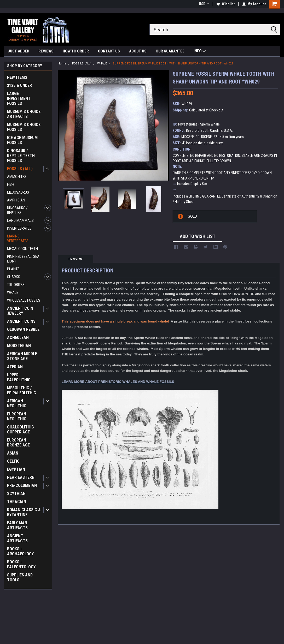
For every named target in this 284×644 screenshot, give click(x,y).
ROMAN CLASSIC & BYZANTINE (24, 512)
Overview (75, 259)
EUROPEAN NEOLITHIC (17, 416)
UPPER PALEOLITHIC (19, 377)
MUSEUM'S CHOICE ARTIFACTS (24, 114)
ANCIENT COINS (21, 321)
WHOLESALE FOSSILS (24, 300)
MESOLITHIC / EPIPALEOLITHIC (22, 390)
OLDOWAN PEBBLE (23, 329)
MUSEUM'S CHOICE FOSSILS (24, 127)
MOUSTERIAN (19, 346)
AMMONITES (17, 177)
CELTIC (13, 461)
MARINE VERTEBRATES (18, 238)
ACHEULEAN (18, 338)
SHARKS (14, 277)
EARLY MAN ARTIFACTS (17, 525)
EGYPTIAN (16, 469)
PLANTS (13, 269)
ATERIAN (15, 367)
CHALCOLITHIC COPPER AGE (21, 430)
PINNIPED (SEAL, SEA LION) (23, 259)
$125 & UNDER (19, 85)
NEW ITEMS (17, 77)
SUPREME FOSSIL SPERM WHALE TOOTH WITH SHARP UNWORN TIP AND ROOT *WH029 (173, 64)
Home (62, 64)
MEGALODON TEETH (22, 249)
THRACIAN (17, 502)
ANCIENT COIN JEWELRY (20, 311)
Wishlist (226, 4)
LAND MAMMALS (20, 220)
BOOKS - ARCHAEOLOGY (20, 551)
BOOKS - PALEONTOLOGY (21, 564)
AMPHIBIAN (16, 200)
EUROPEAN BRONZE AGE (18, 443)
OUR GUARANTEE (170, 51)
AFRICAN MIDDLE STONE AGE (22, 356)
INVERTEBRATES (19, 228)
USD (204, 4)
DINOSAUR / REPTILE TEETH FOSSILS (21, 156)
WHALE (13, 293)
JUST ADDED (19, 51)
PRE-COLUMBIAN (22, 485)
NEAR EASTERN (21, 477)
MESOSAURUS (18, 192)
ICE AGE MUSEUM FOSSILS (22, 140)
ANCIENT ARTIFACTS (17, 538)
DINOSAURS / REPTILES (17, 210)
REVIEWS (46, 51)
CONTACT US (109, 51)
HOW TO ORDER (76, 51)
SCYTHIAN (16, 494)
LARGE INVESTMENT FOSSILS (19, 99)
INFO (200, 52)
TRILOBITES (16, 285)
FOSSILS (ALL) (20, 169)
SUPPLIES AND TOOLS (20, 577)
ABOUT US (138, 51)
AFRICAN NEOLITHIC (17, 403)
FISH (11, 184)
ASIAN (13, 453)
